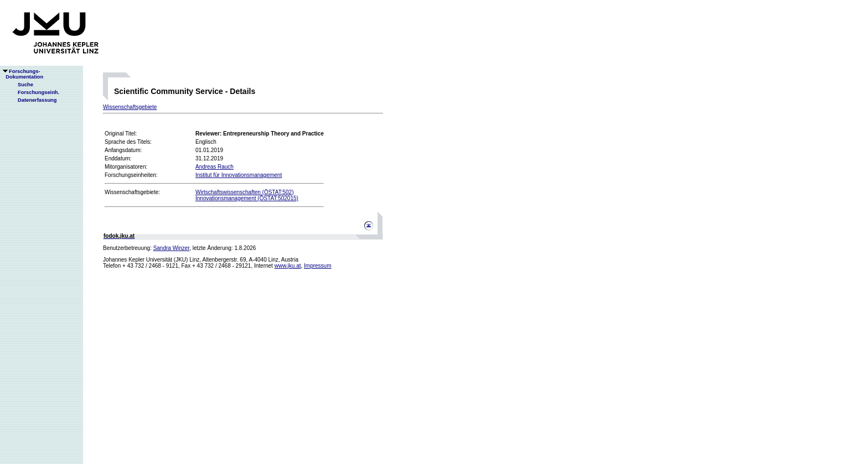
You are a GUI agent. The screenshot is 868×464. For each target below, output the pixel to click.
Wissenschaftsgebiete (130, 107)
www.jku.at (288, 266)
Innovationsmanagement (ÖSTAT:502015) (247, 198)
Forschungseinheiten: (131, 175)
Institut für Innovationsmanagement (239, 175)
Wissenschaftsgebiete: (132, 192)
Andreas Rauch (215, 167)
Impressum (317, 266)
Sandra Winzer (172, 248)
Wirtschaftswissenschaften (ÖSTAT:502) (244, 192)
